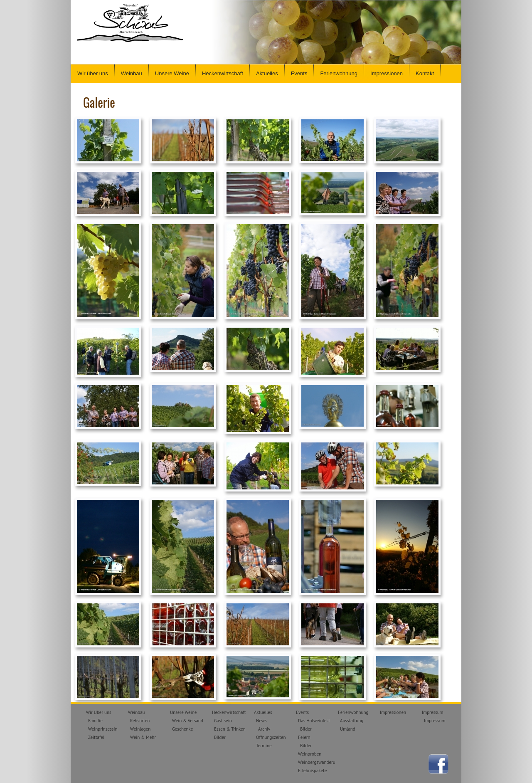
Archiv (264, 729)
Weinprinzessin (103, 729)
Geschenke (182, 729)
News (261, 721)
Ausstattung (352, 721)
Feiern (304, 737)
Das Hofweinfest (314, 721)
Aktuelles (267, 73)
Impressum (433, 712)
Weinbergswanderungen (321, 762)
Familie (95, 721)
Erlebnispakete (312, 771)
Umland (348, 729)
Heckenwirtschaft (223, 73)
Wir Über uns (99, 712)
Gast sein (223, 721)
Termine (264, 746)
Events (299, 73)
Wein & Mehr (143, 737)
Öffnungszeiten (271, 737)
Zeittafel (96, 737)
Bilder (220, 737)
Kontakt (425, 73)
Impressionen (387, 73)
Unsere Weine (172, 73)
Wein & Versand (188, 721)
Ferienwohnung (339, 73)
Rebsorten (140, 721)
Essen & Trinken (230, 729)
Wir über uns (93, 73)
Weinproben (310, 754)
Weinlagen (140, 729)
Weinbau (132, 73)
